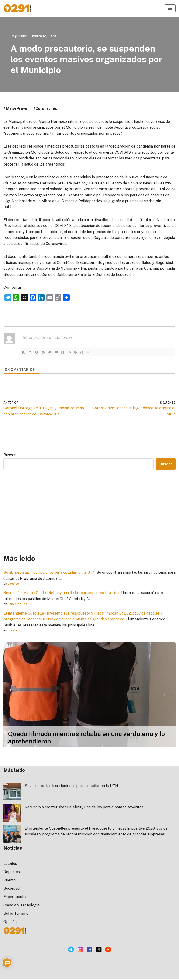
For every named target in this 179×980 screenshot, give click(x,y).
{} (82, 353)
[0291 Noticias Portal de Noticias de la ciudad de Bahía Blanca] (17, 8)
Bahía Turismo (16, 915)
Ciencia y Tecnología (22, 906)
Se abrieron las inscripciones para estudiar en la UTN (50, 573)
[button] (14, 696)
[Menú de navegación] (170, 8)
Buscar (10, 456)
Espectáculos (17, 605)
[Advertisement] (89, 513)
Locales (13, 585)
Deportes (12, 873)
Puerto (10, 881)
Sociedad (12, 890)
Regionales (19, 36)
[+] (88, 353)
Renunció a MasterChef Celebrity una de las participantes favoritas (63, 594)
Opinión (10, 923)
